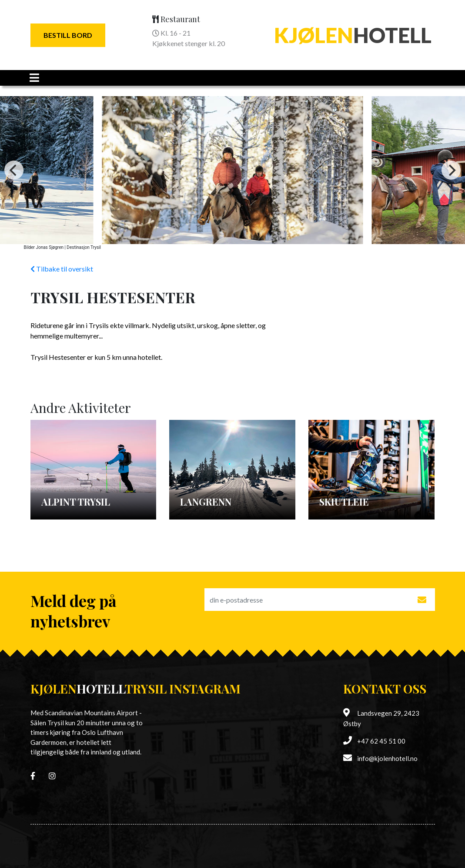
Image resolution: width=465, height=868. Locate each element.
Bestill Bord (68, 35)
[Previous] (14, 170)
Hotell (353, 35)
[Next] (451, 170)
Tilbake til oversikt (62, 269)
